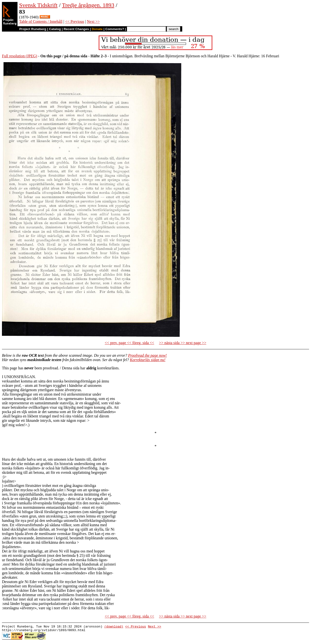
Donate (97, 29)
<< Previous (75, 21)
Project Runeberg (33, 29)
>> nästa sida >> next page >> (183, 343)
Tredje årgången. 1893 (88, 5)
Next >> (93, 21)
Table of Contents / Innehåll (41, 21)
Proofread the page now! (147, 355)
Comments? (115, 29)
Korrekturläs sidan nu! (148, 360)
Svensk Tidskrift (38, 5)
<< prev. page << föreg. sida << (129, 343)
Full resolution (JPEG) (20, 56)
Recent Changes (76, 29)
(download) (114, 627)
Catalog (55, 29)
